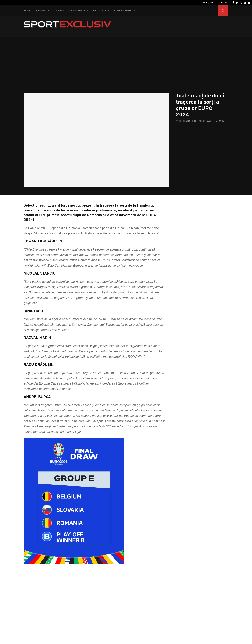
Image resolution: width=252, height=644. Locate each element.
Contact (223, 3)
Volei (58, 10)
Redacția (186, 121)
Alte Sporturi (123, 10)
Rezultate (100, 10)
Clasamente (77, 10)
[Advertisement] (126, 67)
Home (27, 10)
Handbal (41, 10)
